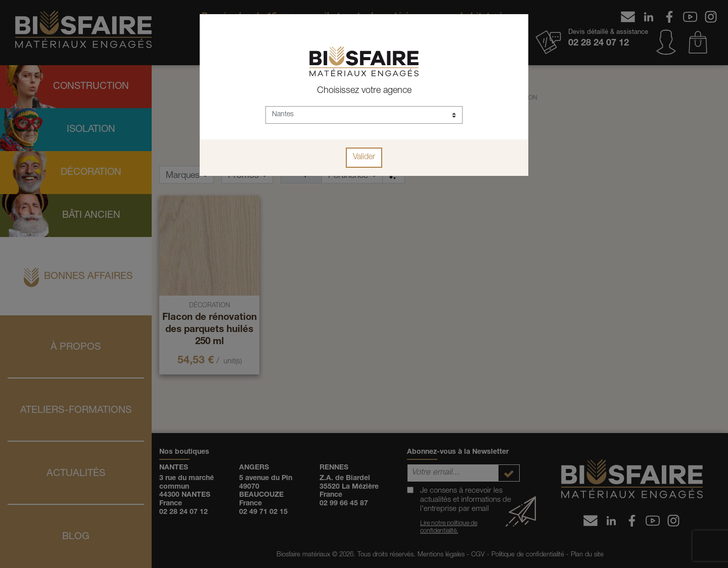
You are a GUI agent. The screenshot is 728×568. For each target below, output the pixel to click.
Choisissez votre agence (364, 91)
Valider (364, 158)
